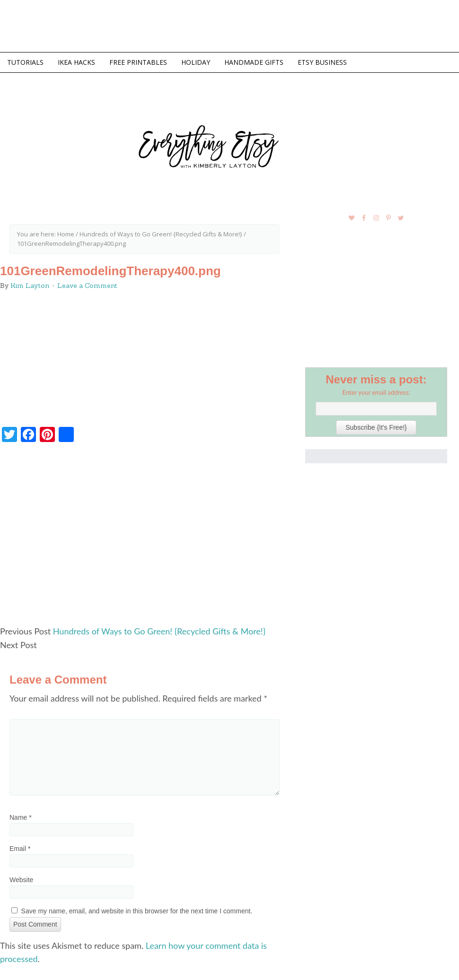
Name (21, 817)
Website (21, 880)
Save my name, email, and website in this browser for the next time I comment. (137, 911)
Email (20, 849)
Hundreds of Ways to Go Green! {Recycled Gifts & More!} (159, 631)
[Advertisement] (144, 538)
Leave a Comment (87, 286)
